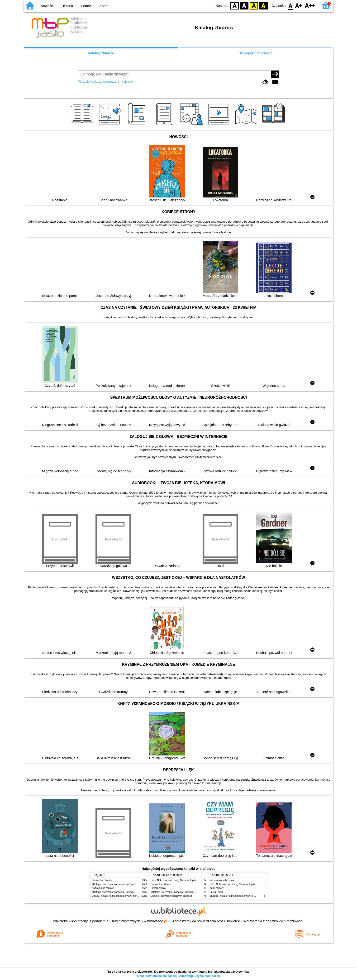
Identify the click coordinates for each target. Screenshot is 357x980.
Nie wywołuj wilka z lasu (223, 880)
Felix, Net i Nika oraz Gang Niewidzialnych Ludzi (177, 880)
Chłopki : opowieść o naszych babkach (171, 896)
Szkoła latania (158, 888)
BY (264, 5)
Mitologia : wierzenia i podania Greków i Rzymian (118, 884)
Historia (67, 6)
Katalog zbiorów (101, 53)
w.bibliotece (155, 921)
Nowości (47, 6)
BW (244, 5)
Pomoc (86, 6)
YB (254, 5)
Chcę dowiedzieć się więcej (157, 976)
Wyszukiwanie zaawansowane (99, 82)
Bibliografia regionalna (256, 53)
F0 (291, 5)
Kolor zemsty (217, 888)
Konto (104, 6)
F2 (310, 5)
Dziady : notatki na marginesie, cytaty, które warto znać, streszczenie (128, 896)
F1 (299, 5)
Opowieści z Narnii (102, 880)
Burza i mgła (216, 892)
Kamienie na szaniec (103, 888)
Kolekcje (127, 82)
